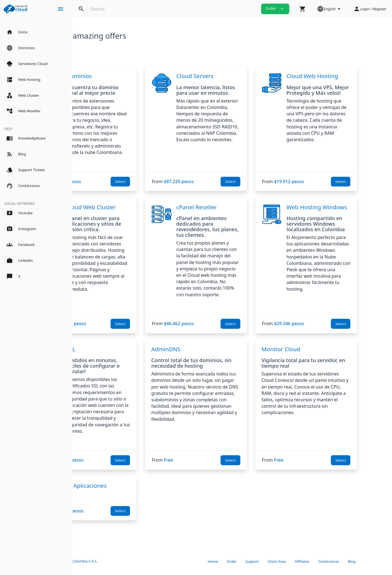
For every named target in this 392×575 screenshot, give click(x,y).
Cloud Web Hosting (346, 76)
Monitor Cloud (315, 355)
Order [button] (275, 9)
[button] (303, 9)
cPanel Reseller (235, 207)
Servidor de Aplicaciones (117, 492)
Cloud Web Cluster (134, 207)
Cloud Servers (233, 76)
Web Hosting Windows (338, 211)
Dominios (122, 76)
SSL (113, 355)
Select (159, 181)
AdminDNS (204, 355)
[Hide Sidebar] (61, 9)
